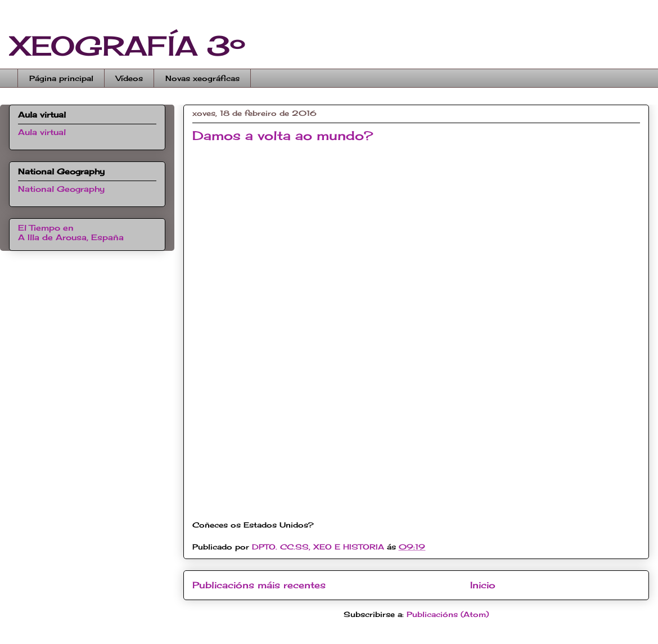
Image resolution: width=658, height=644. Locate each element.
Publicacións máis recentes (259, 585)
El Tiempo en (71, 232)
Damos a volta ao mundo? (283, 135)
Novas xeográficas (202, 78)
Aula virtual (42, 132)
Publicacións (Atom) (448, 614)
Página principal (61, 78)
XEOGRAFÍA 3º (127, 46)
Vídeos (129, 78)
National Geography (61, 189)
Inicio (483, 585)
